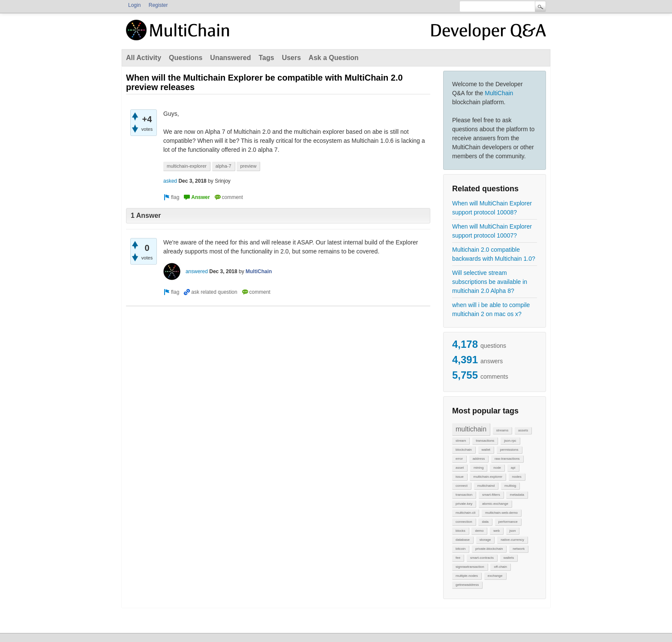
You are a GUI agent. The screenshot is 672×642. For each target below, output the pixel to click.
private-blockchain (489, 549)
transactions (485, 441)
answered (197, 271)
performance (508, 522)
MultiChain (499, 93)
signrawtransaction (470, 567)
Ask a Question (333, 58)
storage (485, 540)
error (459, 459)
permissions (509, 450)
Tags (266, 58)
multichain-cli (465, 513)
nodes (517, 477)
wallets (509, 558)
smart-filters (491, 495)
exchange (495, 576)
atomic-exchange (495, 504)
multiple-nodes (467, 576)
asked (170, 181)
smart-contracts (482, 558)
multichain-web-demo (501, 513)
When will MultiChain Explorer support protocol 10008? (492, 208)
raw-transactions (507, 459)
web (496, 531)
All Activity (144, 58)
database (463, 540)
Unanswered (230, 58)
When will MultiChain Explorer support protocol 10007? (492, 231)
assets (523, 430)
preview (248, 166)
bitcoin (460, 549)
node (497, 468)
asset (460, 468)
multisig (510, 486)
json (513, 531)
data (485, 522)
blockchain (464, 450)
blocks (460, 531)
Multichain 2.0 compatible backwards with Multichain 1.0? (494, 254)
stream (461, 441)
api (513, 468)
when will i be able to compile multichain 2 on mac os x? (491, 309)
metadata (517, 495)
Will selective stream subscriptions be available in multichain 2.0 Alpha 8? (490, 282)
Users (291, 58)
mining (479, 468)
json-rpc (510, 441)
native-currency (512, 540)
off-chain (500, 567)
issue (460, 477)
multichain (471, 429)
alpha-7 (223, 166)
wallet (486, 450)
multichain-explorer (488, 477)
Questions (186, 58)
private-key (464, 504)
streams (502, 430)
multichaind (486, 486)
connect (462, 486)
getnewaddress (467, 585)
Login (134, 5)
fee (458, 558)
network (519, 549)
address (479, 459)
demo (479, 531)
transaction (464, 495)
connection (464, 522)
